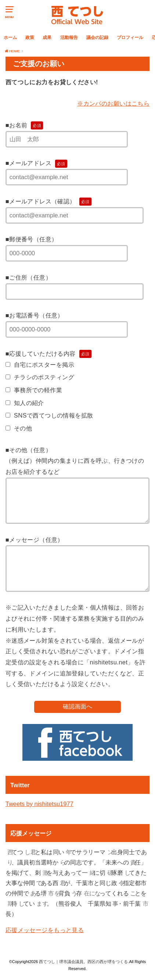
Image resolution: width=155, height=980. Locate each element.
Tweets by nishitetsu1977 (39, 804)
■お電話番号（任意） (35, 315)
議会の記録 (97, 37)
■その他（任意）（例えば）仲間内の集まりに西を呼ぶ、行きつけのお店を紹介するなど (75, 461)
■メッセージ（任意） (35, 540)
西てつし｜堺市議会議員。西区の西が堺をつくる (83, 962)
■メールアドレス (36, 163)
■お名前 (24, 125)
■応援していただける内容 (48, 354)
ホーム (10, 37)
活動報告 (69, 37)
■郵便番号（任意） (32, 239)
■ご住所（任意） (28, 277)
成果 (47, 37)
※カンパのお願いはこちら (113, 103)
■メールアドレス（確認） (48, 201)
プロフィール (130, 37)
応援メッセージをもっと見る (45, 930)
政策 (30, 37)
